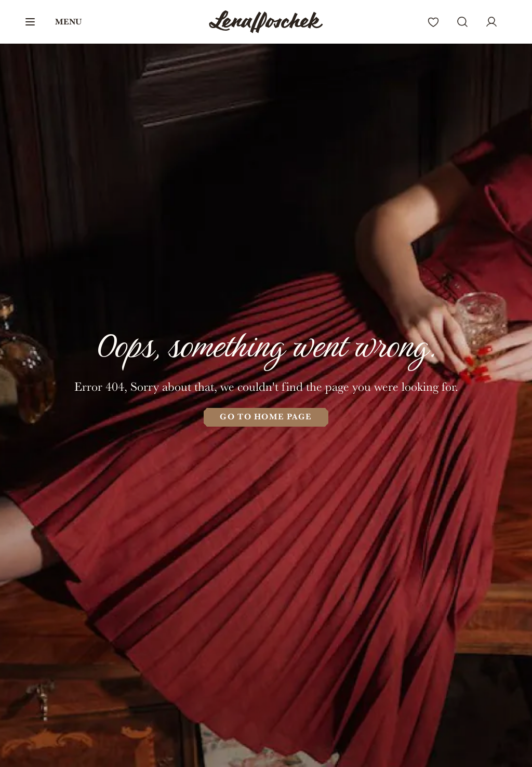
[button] (53, 22)
